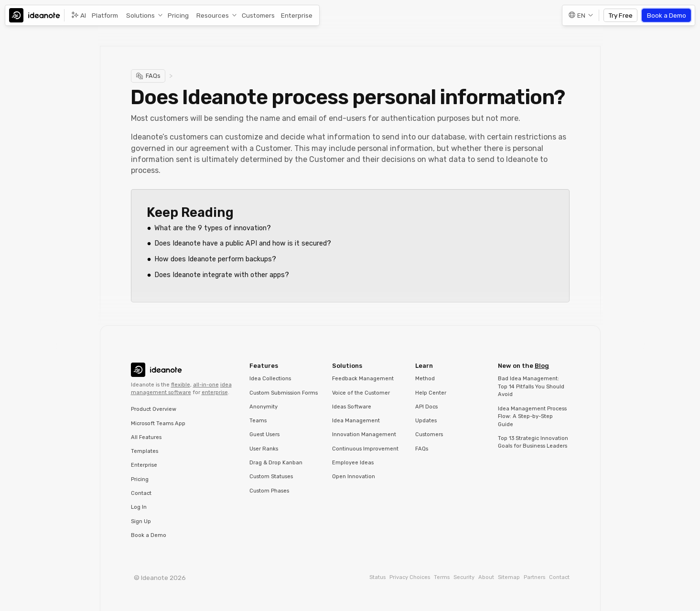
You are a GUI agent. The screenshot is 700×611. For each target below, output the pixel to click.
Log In (139, 507)
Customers (258, 15)
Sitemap (509, 577)
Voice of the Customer (361, 393)
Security (464, 577)
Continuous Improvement (365, 449)
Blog (542, 366)
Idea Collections (270, 379)
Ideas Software (352, 407)
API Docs (426, 407)
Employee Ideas (353, 463)
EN (581, 15)
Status (377, 577)
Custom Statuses (271, 477)
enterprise (215, 392)
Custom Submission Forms (284, 393)
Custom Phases (269, 491)
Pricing (178, 15)
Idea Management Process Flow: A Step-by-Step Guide (532, 417)
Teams (258, 421)
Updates (426, 421)
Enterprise (297, 15)
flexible (181, 385)
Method (425, 379)
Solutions (140, 15)
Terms (442, 577)
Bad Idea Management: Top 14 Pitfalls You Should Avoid (531, 386)
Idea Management (356, 421)
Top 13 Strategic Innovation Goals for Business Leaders (533, 442)
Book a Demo (667, 15)
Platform (105, 15)
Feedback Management (363, 379)
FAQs (422, 449)
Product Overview (154, 409)
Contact (141, 493)
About (486, 577)
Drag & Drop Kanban (276, 463)
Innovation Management (364, 434)
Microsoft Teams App (158, 423)
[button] (143, 16)
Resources (213, 15)
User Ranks (264, 449)
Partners (534, 577)
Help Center (431, 393)
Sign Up (141, 521)
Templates (145, 451)
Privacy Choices (410, 577)
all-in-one (206, 385)
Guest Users (264, 434)
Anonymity (264, 407)
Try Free (621, 15)
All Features (146, 437)
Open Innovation (354, 477)
